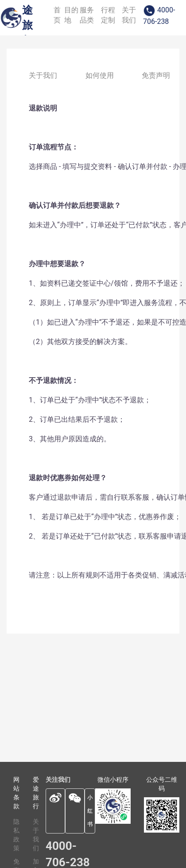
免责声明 (156, 75)
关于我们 (43, 75)
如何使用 (100, 75)
